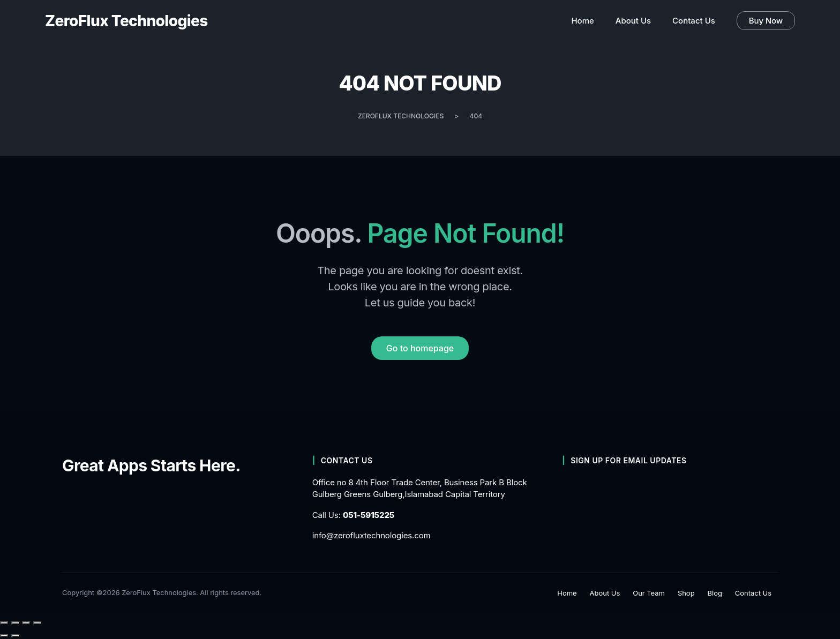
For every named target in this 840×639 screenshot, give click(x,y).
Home (567, 593)
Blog (715, 593)
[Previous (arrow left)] (4, 636)
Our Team (649, 593)
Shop (686, 593)
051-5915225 (369, 515)
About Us (605, 593)
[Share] (26, 623)
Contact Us (753, 593)
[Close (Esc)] (37, 623)
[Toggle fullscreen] (16, 623)
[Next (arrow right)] (16, 636)
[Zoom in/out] (4, 623)
